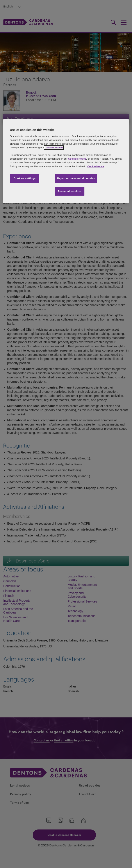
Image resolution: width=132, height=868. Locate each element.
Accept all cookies (70, 191)
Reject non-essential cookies (76, 178)
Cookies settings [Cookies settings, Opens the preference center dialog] (25, 178)
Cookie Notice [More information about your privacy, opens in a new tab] (96, 166)
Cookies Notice (54, 148)
